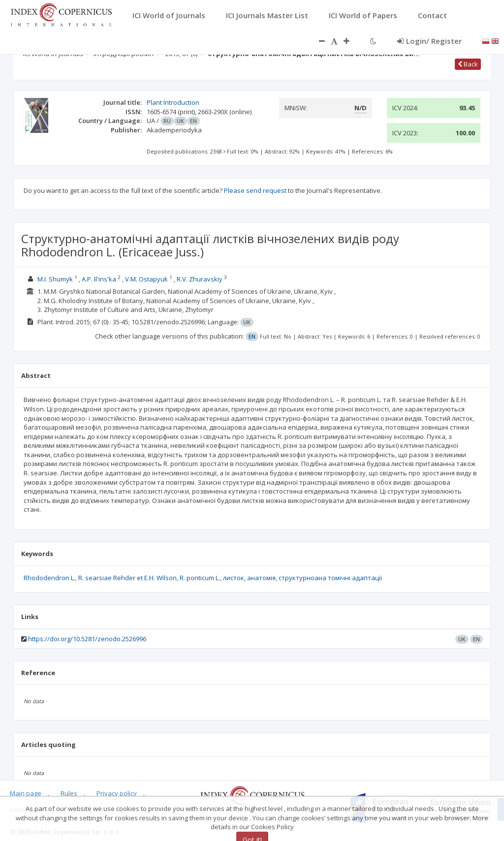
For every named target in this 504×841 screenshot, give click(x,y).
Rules (69, 793)
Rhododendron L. (49, 578)
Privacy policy (117, 793)
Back (468, 64)
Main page (26, 793)
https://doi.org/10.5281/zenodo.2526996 (87, 639)
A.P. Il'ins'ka (99, 279)
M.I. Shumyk (55, 279)
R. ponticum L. (200, 578)
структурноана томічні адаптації (330, 578)
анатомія (261, 578)
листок (234, 578)
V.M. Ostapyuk (146, 279)
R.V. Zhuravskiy (200, 279)
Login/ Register (429, 41)
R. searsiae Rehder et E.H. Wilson (127, 578)
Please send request (255, 190)
